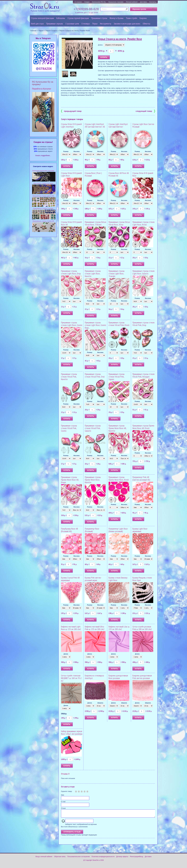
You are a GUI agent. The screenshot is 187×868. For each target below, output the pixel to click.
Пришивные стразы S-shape (43, 209)
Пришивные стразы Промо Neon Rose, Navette (93, 480)
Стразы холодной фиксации (42, 18)
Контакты (153, 2)
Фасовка (77, 151)
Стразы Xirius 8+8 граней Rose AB (71, 223)
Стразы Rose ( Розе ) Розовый (93, 174)
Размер (66, 151)
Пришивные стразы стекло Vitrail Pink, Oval (95, 375)
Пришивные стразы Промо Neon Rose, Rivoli (119, 478)
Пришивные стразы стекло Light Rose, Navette (93, 274)
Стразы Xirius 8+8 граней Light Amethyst (71, 125)
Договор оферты (122, 858)
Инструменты (106, 24)
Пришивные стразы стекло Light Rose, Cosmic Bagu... (95, 325)
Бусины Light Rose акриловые (140, 530)
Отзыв (63, 808)
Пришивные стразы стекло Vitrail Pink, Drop (143, 324)
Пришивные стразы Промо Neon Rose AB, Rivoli (143, 427)
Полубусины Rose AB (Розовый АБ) (69, 530)
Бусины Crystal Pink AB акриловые (70, 579)
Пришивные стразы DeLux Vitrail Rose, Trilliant (95, 223)
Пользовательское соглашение (79, 858)
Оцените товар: (67, 791)
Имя (63, 795)
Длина (100, 45)
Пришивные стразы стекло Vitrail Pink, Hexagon (143, 375)
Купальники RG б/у (99, 2)
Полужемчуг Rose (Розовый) (92, 530)
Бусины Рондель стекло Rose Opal (142, 579)
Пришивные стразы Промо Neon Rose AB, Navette (117, 428)
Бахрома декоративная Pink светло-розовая (142, 677)
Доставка (143, 2)
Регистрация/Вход (137, 858)
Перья (95, 24)
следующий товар (145, 111)
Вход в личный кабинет (44, 858)
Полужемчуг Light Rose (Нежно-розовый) (118, 530)
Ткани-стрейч (132, 18)
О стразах (78, 2)
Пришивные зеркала (55, 24)
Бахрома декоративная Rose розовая (118, 677)
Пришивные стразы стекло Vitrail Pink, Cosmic (69, 428)
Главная (33, 31)
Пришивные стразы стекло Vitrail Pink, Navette (69, 377)
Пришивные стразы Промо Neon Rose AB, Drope (70, 480)
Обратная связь (60, 858)
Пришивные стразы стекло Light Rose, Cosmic (72, 324)
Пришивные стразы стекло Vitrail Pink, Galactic (93, 428)
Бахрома (143, 18)
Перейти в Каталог (42, 89)
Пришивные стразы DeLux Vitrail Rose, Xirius (119, 223)
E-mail (63, 802)
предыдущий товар (71, 111)
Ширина (100, 703)
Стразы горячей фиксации (78, 18)
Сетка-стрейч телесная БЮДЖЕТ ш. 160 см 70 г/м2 (71, 678)
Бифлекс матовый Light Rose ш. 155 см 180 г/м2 (71, 628)
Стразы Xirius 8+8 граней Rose (143, 174)
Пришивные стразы (99, 18)
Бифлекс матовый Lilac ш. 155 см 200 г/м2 (119, 628)
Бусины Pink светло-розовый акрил (93, 579)
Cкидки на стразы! (43, 142)
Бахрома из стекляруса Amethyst (94, 677)
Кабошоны (61, 18)
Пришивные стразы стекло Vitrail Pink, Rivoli (119, 324)
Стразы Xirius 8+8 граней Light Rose (71, 174)
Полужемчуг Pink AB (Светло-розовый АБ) (141, 478)
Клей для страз (37, 24)
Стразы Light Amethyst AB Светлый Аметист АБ (95, 125)
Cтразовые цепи (72, 24)
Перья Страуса (51, 31)
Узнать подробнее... (43, 155)
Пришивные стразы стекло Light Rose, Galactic (143, 272)
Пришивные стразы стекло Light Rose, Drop (71, 272)
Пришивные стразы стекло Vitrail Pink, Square (116, 377)
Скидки (87, 2)
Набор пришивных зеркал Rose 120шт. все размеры (72, 733)
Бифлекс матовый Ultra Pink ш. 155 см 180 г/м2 (95, 628)
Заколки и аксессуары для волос (127, 24)
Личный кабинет (132, 2)
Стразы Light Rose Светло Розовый (143, 125)
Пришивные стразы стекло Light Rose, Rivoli (143, 223)
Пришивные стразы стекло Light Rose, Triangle (116, 274)
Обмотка (146, 24)
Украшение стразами (116, 2)
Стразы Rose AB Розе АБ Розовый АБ (119, 174)
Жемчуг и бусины (116, 18)
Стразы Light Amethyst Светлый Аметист (118, 125)
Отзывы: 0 (65, 774)
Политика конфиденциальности (103, 858)
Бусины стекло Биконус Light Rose (118, 579)
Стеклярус (86, 24)
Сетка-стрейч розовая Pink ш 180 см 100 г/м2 (142, 628)
